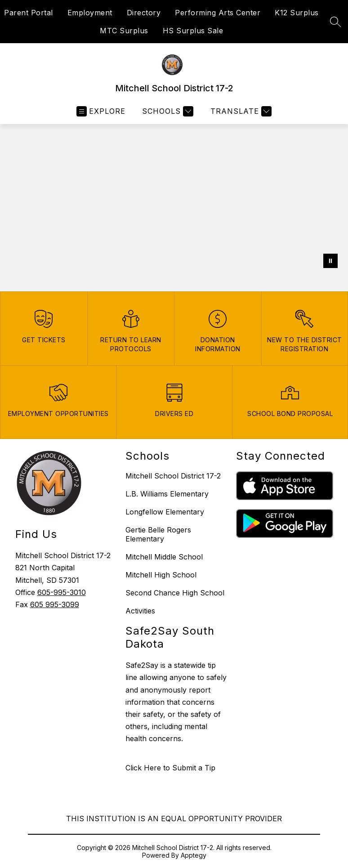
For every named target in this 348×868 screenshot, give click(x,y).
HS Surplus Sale (193, 31)
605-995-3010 (62, 592)
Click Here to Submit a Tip (170, 768)
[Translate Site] (240, 111)
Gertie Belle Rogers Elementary (158, 534)
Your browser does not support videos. (174, 199)
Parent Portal (29, 13)
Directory (144, 13)
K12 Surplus (297, 13)
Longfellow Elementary (165, 512)
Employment (90, 13)
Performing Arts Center (218, 13)
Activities (140, 611)
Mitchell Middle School (164, 557)
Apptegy (194, 855)
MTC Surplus (124, 31)
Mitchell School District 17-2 (173, 476)
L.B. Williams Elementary (167, 494)
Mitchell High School (161, 575)
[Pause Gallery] (330, 261)
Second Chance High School (175, 593)
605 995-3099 (55, 604)
